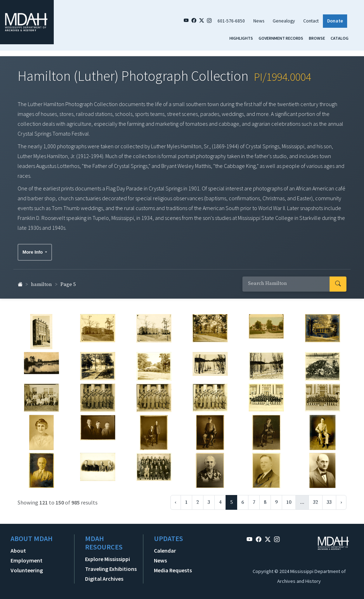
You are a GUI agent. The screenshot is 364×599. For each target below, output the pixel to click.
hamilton (41, 282)
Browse (317, 38)
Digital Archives (104, 575)
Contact (311, 21)
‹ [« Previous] (176, 499)
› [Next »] (341, 499)
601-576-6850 (231, 21)
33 (329, 499)
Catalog (340, 38)
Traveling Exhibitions (111, 566)
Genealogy (284, 21)
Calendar (165, 547)
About (18, 547)
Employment (27, 557)
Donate (335, 21)
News (259, 21)
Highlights (241, 38)
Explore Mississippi (108, 556)
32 (316, 499)
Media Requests (173, 567)
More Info (33, 249)
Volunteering (27, 567)
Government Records (281, 38)
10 (289, 499)
